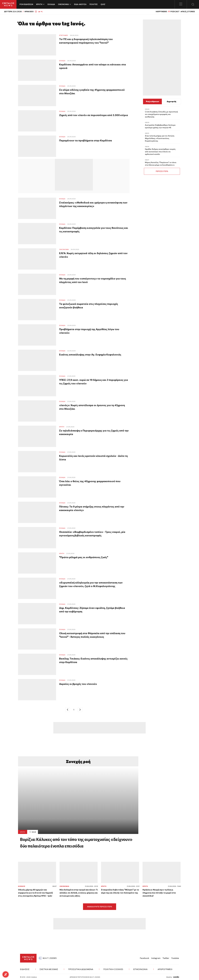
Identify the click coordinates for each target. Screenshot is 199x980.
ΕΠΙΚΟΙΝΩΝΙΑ (140, 969)
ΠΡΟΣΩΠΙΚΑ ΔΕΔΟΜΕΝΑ (81, 969)
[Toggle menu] (181, 4)
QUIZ (103, 4)
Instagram (156, 958)
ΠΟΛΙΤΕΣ (94, 4)
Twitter (166, 958)
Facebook (144, 958)
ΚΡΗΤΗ (23, 832)
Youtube (175, 958)
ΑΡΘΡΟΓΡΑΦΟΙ (165, 969)
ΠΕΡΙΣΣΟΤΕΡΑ (162, 171)
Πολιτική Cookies (113, 969)
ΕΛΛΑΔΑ (51, 4)
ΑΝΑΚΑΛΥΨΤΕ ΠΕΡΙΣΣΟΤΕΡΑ (100, 907)
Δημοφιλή (171, 101)
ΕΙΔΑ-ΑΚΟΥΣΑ (80, 4)
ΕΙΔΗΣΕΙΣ (25, 969)
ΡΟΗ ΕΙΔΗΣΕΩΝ (26, 4)
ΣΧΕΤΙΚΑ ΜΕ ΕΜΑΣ (49, 969)
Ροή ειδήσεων (152, 101)
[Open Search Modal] (193, 4)
